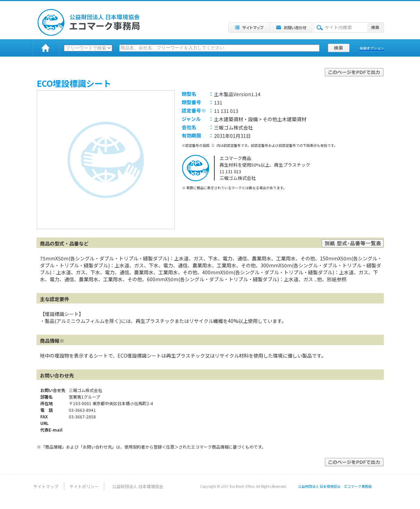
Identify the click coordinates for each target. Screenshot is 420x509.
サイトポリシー (84, 486)
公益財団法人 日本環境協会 (138, 486)
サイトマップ (46, 486)
